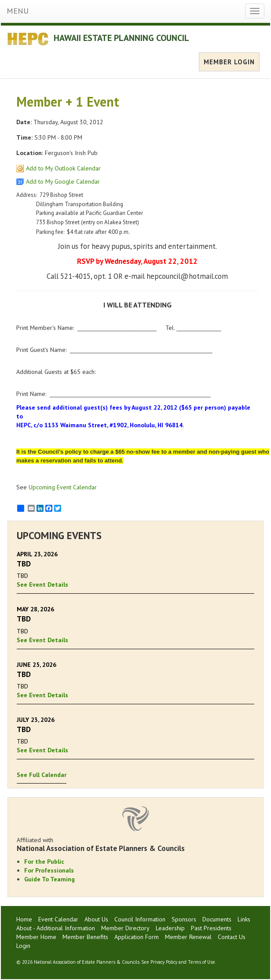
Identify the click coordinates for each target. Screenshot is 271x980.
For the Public (44, 862)
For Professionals (49, 870)
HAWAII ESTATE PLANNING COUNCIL (121, 38)
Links (244, 919)
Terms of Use (201, 962)
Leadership (170, 928)
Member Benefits (85, 937)
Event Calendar (58, 919)
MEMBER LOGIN (229, 62)
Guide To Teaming (49, 879)
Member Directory (125, 928)
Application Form (137, 937)
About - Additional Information (56, 928)
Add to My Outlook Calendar (63, 168)
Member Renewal (188, 937)
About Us (96, 919)
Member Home (36, 937)
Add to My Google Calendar (63, 181)
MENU (18, 11)
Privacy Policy (164, 962)
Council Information (140, 919)
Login (23, 946)
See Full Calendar (42, 775)
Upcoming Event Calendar (63, 487)
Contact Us (232, 937)
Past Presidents (211, 928)
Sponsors (184, 919)
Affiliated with (135, 844)
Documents (217, 919)
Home (24, 919)
